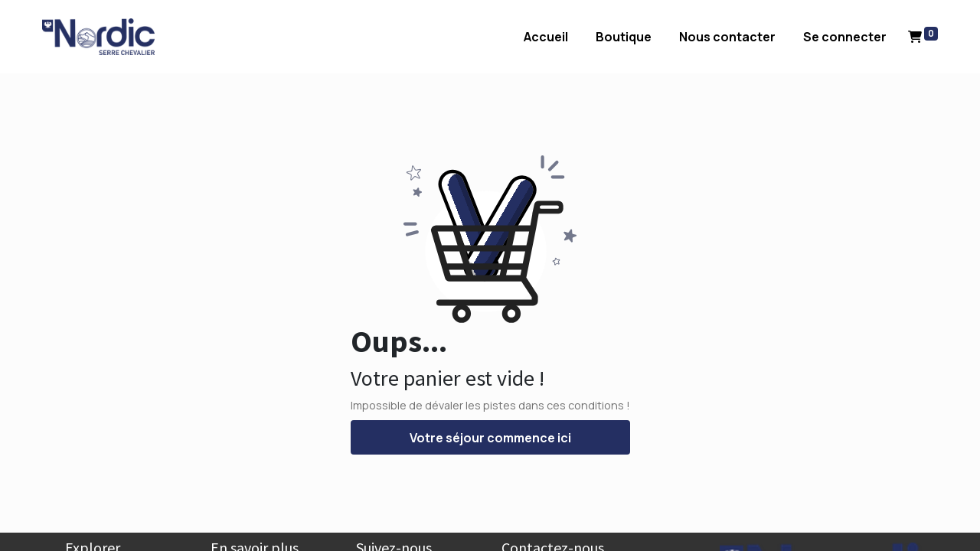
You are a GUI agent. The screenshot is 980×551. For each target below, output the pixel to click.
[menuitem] (523, 37)
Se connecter (822, 37)
